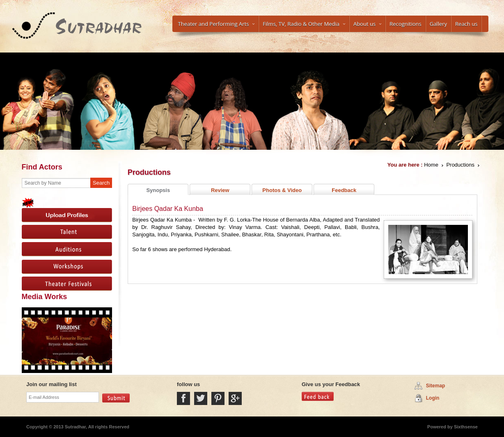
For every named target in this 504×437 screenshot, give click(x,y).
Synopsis (158, 190)
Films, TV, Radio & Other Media (304, 24)
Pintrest (218, 398)
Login (433, 398)
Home (431, 165)
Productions (460, 165)
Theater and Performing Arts (216, 24)
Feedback (344, 190)
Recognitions (405, 24)
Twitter (201, 398)
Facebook (183, 398)
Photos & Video (282, 190)
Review (220, 190)
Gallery (438, 24)
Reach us (466, 24)
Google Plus (235, 398)
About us (367, 24)
